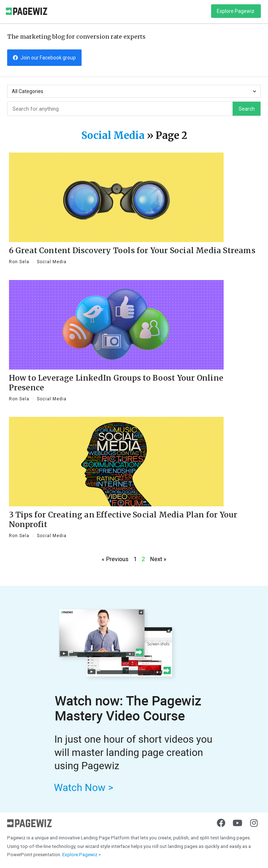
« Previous (115, 559)
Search (247, 109)
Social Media (113, 135)
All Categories (134, 91)
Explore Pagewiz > (82, 855)
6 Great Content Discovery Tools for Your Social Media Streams (132, 250)
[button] (236, 11)
